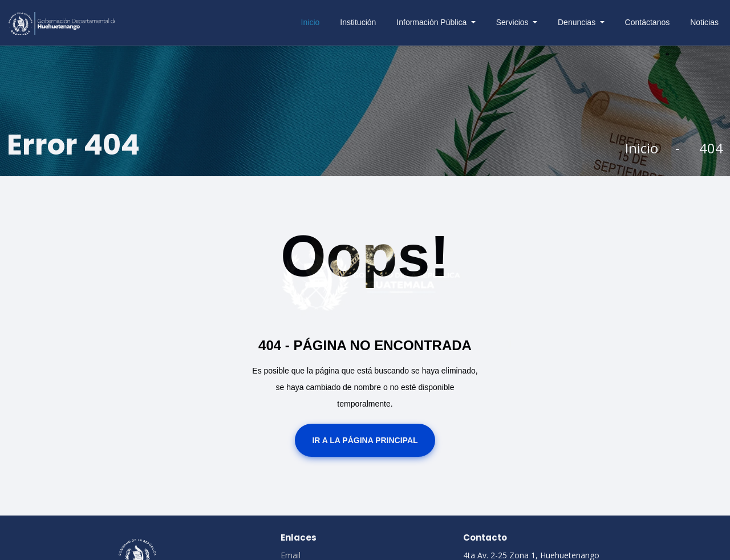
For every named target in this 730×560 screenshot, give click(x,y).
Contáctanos (648, 22)
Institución (358, 22)
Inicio (311, 22)
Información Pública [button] (433, 22)
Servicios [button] (514, 22)
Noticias (704, 22)
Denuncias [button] (578, 22)
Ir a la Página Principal (365, 440)
